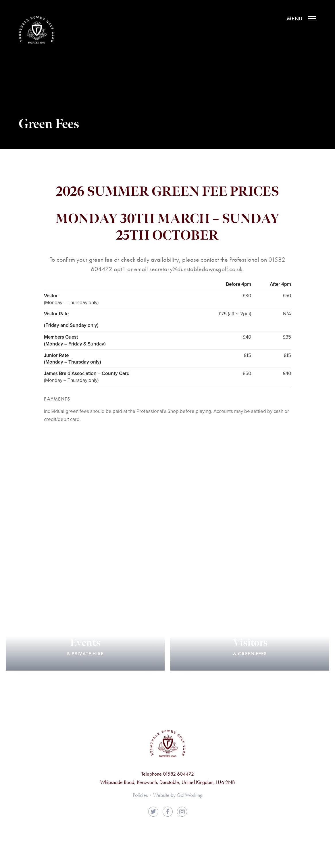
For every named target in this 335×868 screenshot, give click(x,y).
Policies (140, 795)
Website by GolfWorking (178, 795)
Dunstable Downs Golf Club (37, 31)
